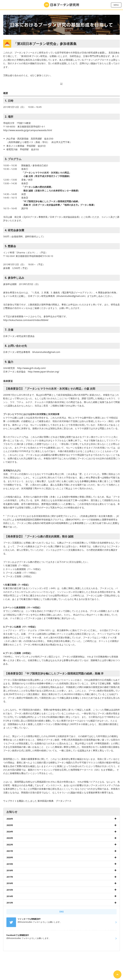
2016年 (10, 883)
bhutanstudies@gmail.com (71, 296)
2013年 (10, 903)
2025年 (10, 825)
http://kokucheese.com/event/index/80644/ (26, 320)
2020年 (10, 857)
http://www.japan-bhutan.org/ (44, 372)
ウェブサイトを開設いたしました (20, 801)
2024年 (10, 832)
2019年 (10, 864)
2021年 (10, 851)
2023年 (10, 838)
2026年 (10, 819)
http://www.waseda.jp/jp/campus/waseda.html (28, 130)
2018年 (10, 870)
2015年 (10, 890)
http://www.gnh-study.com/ (31, 368)
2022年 (10, 845)
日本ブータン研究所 (61, 5)
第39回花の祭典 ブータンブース (54, 801)
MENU (116, 5)
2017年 (10, 877)
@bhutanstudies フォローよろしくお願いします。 (28, 937)
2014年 (10, 896)
